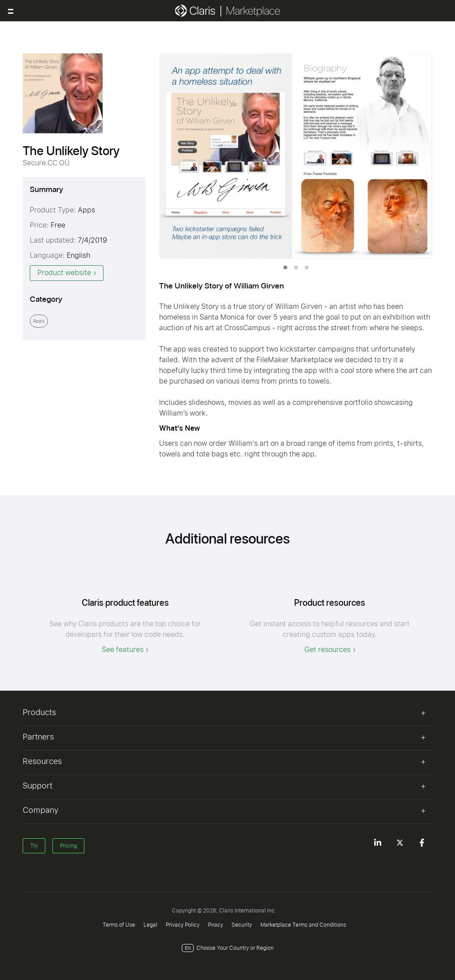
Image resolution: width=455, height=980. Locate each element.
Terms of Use (119, 925)
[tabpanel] (296, 156)
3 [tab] (307, 268)
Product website (64, 273)
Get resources (327, 650)
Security (242, 925)
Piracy (216, 925)
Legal (150, 925)
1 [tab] (285, 268)
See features (123, 650)
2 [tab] (296, 268)
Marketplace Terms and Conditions (303, 925)
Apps (39, 321)
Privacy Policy (183, 925)
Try (34, 846)
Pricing (68, 846)
